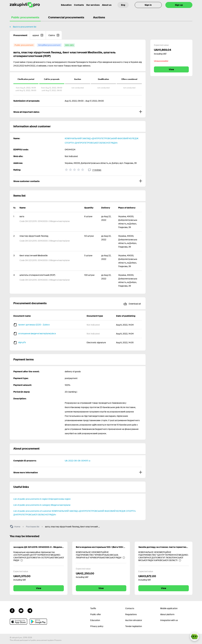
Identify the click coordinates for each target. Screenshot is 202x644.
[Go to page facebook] (12, 610)
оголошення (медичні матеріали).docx (37, 333)
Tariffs (93, 608)
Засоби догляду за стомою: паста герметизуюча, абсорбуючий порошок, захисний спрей (164, 547)
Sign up (179, 5)
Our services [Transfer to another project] (93, 5)
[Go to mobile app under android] (38, 622)
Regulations (131, 614)
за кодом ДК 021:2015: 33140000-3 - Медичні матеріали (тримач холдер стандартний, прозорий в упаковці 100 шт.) (39, 547)
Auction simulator (134, 620)
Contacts (79, 5)
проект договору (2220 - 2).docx (34, 325)
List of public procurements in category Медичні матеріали (42, 505)
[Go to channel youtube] (21, 610)
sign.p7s (22, 342)
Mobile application (169, 608)
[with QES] (69, 45)
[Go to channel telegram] (30, 610)
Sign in (148, 5)
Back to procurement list (25, 27)
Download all (132, 303)
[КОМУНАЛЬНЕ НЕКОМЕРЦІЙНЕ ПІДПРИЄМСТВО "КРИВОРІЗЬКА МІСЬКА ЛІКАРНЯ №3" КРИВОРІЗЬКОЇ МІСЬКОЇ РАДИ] (101, 555)
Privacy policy (97, 626)
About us (107, 5)
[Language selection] (123, 5)
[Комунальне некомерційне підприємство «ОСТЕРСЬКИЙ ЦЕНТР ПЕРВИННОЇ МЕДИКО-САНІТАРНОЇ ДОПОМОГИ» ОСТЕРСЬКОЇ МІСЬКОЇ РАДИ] (39, 556)
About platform (167, 614)
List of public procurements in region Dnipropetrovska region (42, 499)
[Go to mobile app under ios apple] (18, 622)
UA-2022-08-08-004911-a (77, 461)
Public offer (96, 614)
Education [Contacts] (66, 5)
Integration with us (169, 620)
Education (95, 620)
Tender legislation (134, 626)
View (171, 69)
